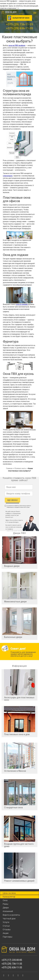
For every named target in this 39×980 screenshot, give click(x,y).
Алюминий (8, 911)
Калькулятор (9, 897)
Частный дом (9, 919)
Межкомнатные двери (15, 602)
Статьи (6, 926)
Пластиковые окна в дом (17, 734)
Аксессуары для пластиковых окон (19, 698)
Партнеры (7, 937)
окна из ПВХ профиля (17, 45)
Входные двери (12, 566)
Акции (6, 933)
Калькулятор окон (21, 18)
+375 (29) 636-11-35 (20, 28)
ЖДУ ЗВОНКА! (12, 500)
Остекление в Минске (15, 771)
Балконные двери (13, 637)
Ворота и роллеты (11, 915)
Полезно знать (20, 468)
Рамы (5, 904)
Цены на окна (9, 893)
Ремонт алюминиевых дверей (19, 881)
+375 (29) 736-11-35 (20, 24)
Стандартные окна (13, 807)
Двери (6, 908)
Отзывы (7, 929)
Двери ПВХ (19, 533)
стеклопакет (8, 176)
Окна (5, 900)
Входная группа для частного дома (19, 845)
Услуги (6, 922)
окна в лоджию (22, 304)
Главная (9, 468)
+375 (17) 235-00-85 (12, 960)
